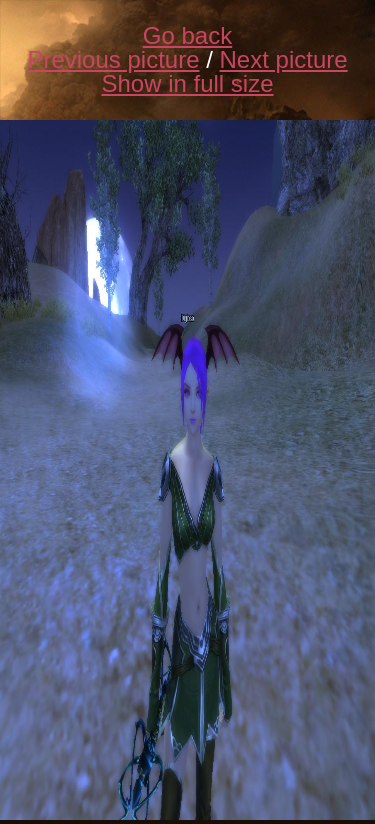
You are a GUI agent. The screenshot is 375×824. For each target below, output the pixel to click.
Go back (187, 35)
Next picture (284, 59)
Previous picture (113, 59)
